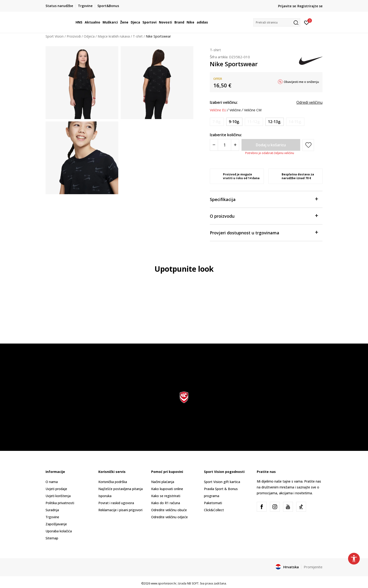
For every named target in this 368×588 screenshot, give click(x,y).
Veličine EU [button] (218, 110)
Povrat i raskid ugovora (116, 503)
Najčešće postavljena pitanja (121, 489)
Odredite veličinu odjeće (169, 517)
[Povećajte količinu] (235, 145)
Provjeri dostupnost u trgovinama (264, 232)
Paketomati (213, 503)
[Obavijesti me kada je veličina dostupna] (217, 122)
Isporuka (105, 496)
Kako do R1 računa (166, 503)
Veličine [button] (235, 110)
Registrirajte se (310, 6)
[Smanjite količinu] (214, 145)
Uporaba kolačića (59, 531)
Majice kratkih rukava (114, 36)
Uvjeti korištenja (58, 496)
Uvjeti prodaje (56, 489)
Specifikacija (264, 199)
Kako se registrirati (166, 496)
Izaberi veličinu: (224, 102)
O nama (52, 482)
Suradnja (52, 510)
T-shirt (138, 36)
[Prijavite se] (307, 22)
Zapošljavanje (56, 524)
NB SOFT (193, 583)
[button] (277, 22)
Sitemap (52, 538)
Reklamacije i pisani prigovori (120, 510)
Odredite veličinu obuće (169, 510)
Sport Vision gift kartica (222, 482)
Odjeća (89, 36)
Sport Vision (55, 36)
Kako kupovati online (167, 489)
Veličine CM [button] (253, 110)
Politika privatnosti (60, 503)
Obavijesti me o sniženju (301, 82)
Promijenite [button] (313, 567)
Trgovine (52, 517)
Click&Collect (214, 510)
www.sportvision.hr (164, 583)
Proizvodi (74, 36)
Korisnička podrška (113, 482)
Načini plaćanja (163, 482)
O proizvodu (264, 216)
